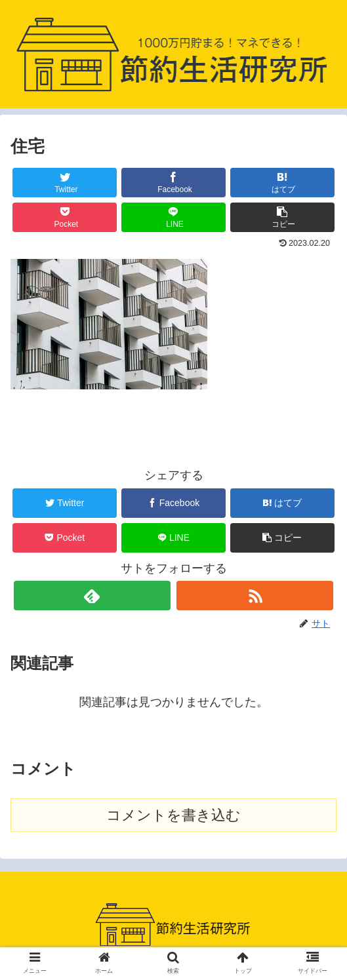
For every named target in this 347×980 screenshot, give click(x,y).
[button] (282, 217)
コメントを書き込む (173, 815)
